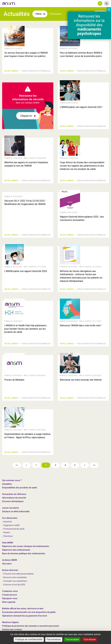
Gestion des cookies (12, 630)
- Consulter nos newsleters (15, 581)
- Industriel (7, 522)
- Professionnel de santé (13, 529)
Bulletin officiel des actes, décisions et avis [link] (23, 609)
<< (17, 465)
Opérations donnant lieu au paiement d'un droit (25, 616)
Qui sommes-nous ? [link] (12, 480)
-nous (10, 598)
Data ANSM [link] (8, 543)
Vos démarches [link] (10, 518)
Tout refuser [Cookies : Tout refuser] (90, 639)
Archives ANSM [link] (10, 560)
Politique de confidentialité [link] (29, 639)
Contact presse (10, 595)
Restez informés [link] (10, 570)
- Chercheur (8, 536)
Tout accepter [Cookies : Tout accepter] (72, 639)
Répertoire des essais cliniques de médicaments (26, 546)
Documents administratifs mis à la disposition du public (29, 612)
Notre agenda (9, 602)
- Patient (6, 532)
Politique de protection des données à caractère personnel (30, 626)
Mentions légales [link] (10, 622)
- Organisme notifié (11, 525)
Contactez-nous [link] (10, 591)
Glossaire (7, 564)
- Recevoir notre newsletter (15, 577)
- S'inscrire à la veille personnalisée (18, 574)
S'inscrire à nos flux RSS (14, 585)
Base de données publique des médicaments (24, 553)
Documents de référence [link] (14, 494)
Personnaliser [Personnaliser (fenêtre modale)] (54, 639)
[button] (100, 3)
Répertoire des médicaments (16, 550)
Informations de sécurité (14, 498)
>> (94, 465)
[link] (9, 3)
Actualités (7, 484)
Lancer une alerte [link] (10, 508)
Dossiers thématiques (13, 501)
